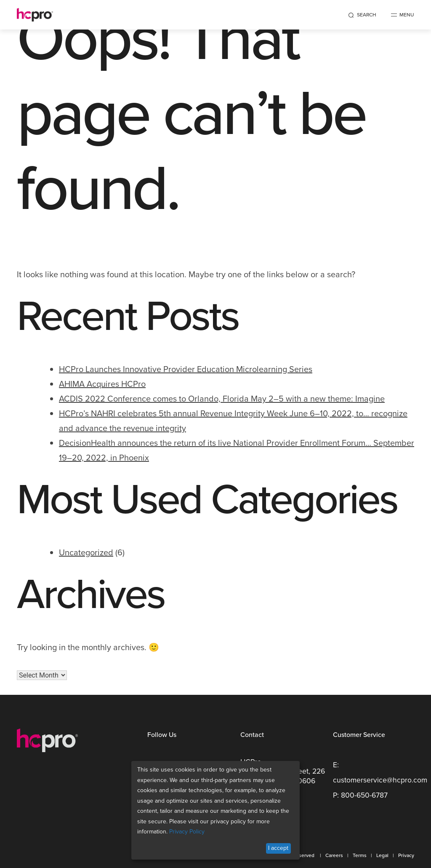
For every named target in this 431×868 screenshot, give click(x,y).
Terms (360, 855)
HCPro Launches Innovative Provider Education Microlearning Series (186, 369)
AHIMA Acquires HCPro (102, 384)
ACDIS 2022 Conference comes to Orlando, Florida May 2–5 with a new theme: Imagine (222, 399)
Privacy (406, 855)
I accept (278, 848)
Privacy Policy (187, 832)
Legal (382, 855)
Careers (334, 855)
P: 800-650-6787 (360, 795)
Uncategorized (86, 552)
